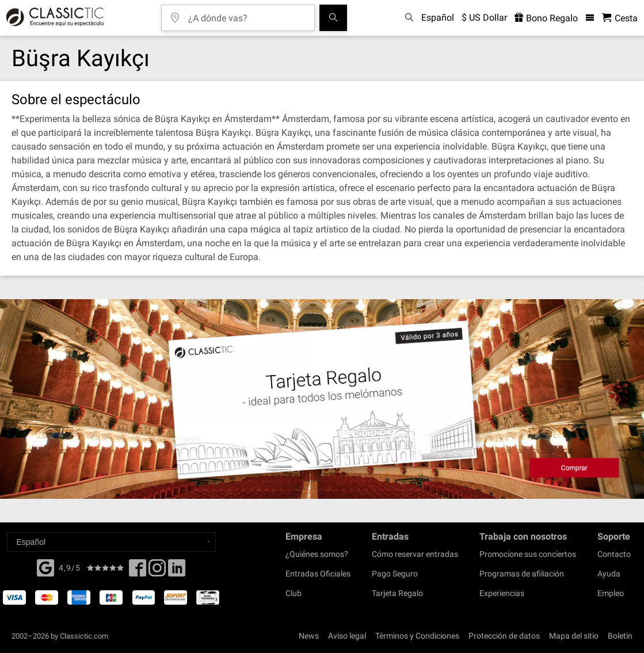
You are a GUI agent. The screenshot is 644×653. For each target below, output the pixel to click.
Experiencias (502, 593)
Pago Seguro (395, 574)
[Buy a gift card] (322, 399)
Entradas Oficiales (318, 574)
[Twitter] (157, 571)
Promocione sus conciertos (528, 554)
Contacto (614, 554)
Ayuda (609, 574)
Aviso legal (347, 636)
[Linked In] (177, 571)
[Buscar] (333, 18)
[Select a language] (111, 542)
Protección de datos (504, 636)
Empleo (611, 593)
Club (294, 593)
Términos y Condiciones (417, 636)
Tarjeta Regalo (397, 593)
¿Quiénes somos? (317, 554)
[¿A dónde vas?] (246, 14)
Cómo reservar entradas (415, 554)
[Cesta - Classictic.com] (620, 18)
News (309, 636)
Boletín (620, 636)
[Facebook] (45, 567)
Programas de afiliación (522, 574)
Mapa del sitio (574, 636)
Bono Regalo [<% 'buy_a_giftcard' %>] (546, 18)
